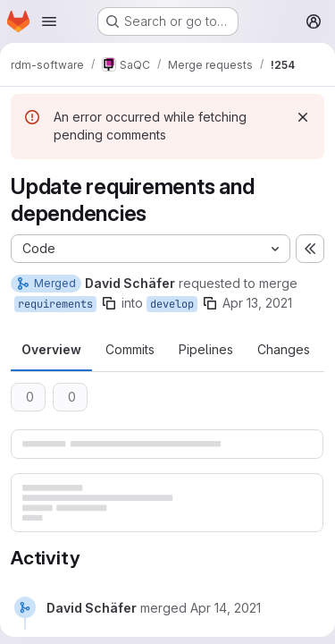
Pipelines (206, 349)
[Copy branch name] (109, 303)
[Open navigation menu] (49, 21)
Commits (130, 349)
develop (172, 304)
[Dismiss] (303, 117)
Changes (284, 349)
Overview (51, 349)
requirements (55, 304)
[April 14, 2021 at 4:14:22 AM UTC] (226, 608)
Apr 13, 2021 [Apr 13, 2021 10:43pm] (257, 303)
